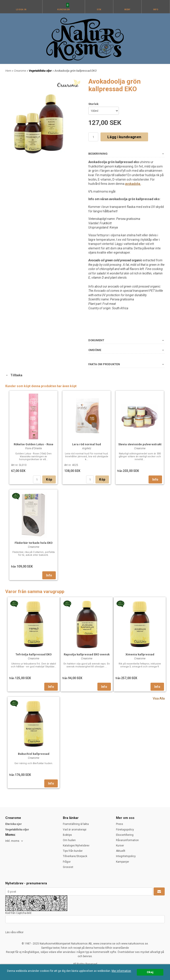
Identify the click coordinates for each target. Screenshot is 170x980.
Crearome (20, 71)
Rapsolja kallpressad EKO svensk (87, 654)
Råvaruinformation (127, 840)
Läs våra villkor (14, 932)
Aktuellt (121, 851)
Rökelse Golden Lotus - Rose (34, 444)
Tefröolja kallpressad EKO (34, 654)
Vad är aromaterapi (75, 830)
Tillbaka (14, 375)
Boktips (67, 835)
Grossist (68, 867)
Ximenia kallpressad (140, 654)
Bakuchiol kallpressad (34, 754)
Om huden (69, 840)
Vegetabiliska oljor (41, 71)
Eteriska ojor (14, 824)
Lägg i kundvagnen (124, 137)
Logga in (21, 10)
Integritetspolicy (126, 856)
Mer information (121, 971)
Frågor (67, 862)
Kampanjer (123, 862)
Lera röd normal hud (87, 444)
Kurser (120, 846)
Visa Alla (159, 698)
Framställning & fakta (76, 824)
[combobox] (14, 841)
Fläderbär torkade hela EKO (34, 543)
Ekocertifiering (125, 835)
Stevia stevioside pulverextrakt (140, 444)
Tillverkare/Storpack (75, 856)
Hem (8, 71)
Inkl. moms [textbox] (12, 841)
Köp (49, 479)
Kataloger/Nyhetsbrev (76, 846)
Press (120, 824)
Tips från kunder (73, 851)
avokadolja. (133, 184)
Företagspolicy (125, 830)
